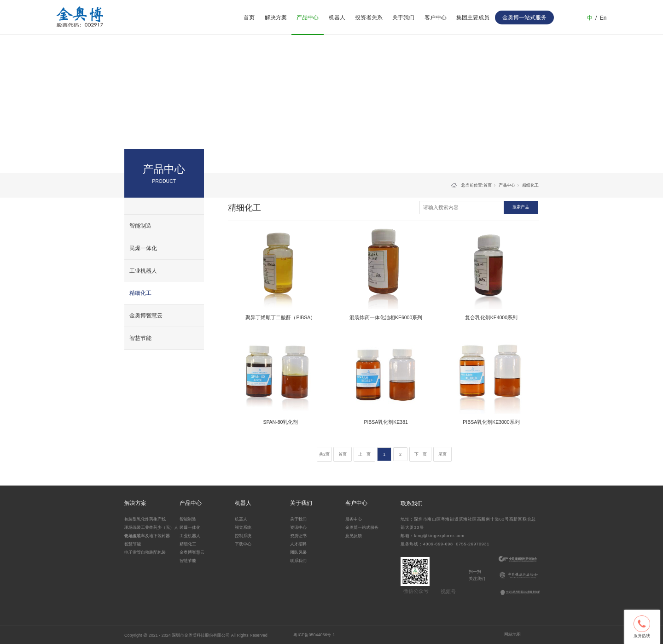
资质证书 (298, 536)
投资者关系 (369, 18)
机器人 (337, 18)
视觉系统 (243, 527)
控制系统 (243, 536)
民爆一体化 (143, 248)
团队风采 (298, 552)
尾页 (442, 454)
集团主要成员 (473, 18)
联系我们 (298, 561)
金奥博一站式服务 (362, 527)
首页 (249, 18)
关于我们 (403, 18)
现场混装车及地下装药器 (147, 536)
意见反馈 (354, 536)
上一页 (364, 454)
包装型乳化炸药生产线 (145, 519)
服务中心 (354, 519)
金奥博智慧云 (146, 316)
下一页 (421, 454)
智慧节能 (140, 338)
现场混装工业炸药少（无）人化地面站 (151, 531)
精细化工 (140, 293)
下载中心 (243, 544)
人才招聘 (298, 544)
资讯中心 (298, 527)
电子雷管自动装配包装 (145, 552)
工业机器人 (143, 271)
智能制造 (140, 226)
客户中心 (436, 18)
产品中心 (308, 18)
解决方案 (276, 18)
